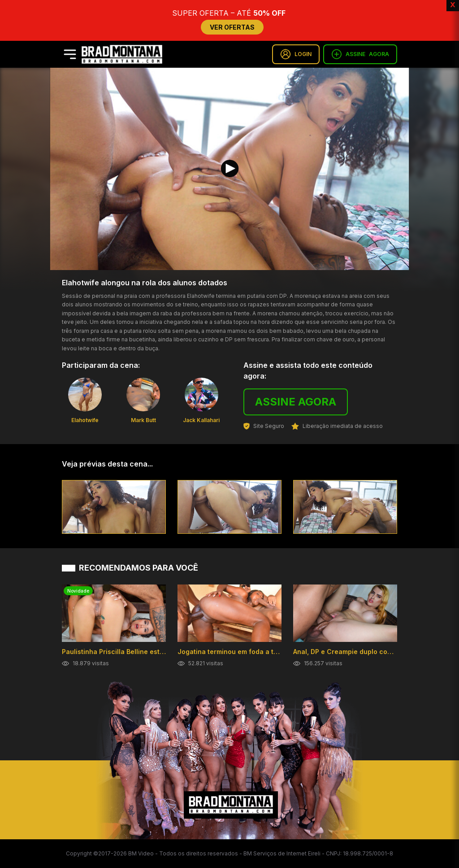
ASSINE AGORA (296, 402)
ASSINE (360, 54)
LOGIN (296, 54)
